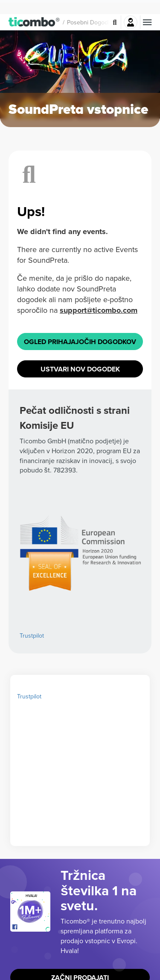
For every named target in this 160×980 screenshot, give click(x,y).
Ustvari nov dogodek (80, 415)
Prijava (131, 8)
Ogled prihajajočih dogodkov (80, 378)
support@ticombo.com (59, 339)
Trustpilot (32, 682)
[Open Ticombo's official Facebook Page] (31, 974)
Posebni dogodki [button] (90, 8)
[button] (34, 8)
